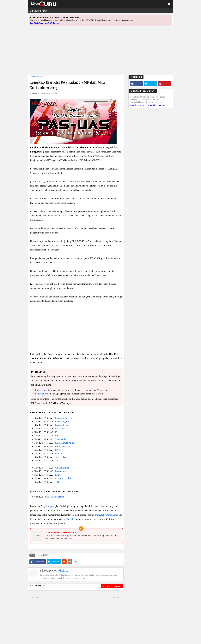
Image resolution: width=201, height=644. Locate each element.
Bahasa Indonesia (63, 418)
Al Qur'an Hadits (63, 478)
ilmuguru (50, 506)
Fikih (58, 475)
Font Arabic (41, 390)
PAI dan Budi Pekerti (65, 443)
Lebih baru (35, 597)
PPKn (58, 450)
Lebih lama (115, 597)
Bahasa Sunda (62, 425)
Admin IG (63, 571)
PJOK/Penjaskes (63, 446)
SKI (57, 482)
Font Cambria (42, 394)
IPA (57, 432)
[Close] (171, 17)
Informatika (61, 429)
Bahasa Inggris (62, 421)
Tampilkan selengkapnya (112, 586)
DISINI (70, 538)
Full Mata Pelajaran (54, 497)
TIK (57, 461)
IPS (57, 436)
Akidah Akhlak (62, 468)
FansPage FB (69, 519)
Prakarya (59, 454)
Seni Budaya (61, 457)
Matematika (61, 439)
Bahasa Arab (61, 471)
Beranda (33, 76)
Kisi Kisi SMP (42, 76)
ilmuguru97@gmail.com (106, 515)
